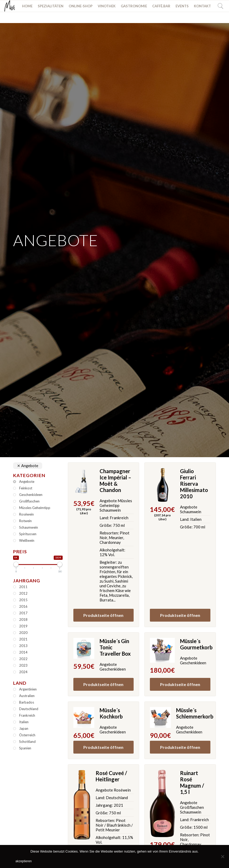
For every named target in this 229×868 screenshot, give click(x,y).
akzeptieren (24, 861)
